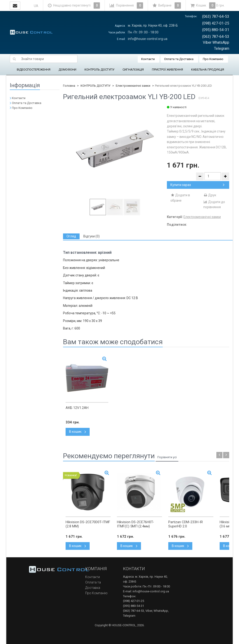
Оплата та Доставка (179, 59)
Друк (210, 195)
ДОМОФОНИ (67, 70)
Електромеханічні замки (133, 86)
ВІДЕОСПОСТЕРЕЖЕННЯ (34, 70)
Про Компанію (213, 59)
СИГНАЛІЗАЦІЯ (133, 70)
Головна (69, 86)
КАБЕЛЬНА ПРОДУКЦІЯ (208, 70)
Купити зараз (197, 185)
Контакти (148, 59)
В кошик (78, 432)
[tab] (71, 236)
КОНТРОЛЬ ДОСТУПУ (99, 70)
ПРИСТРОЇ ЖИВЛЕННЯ (167, 70)
